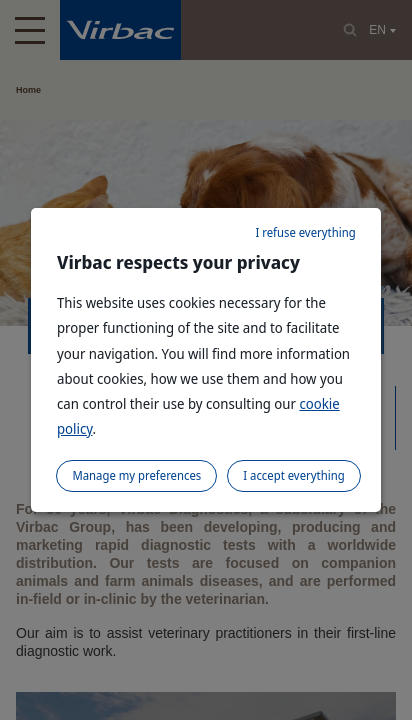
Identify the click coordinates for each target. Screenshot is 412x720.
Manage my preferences (136, 475)
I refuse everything (305, 232)
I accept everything (293, 475)
